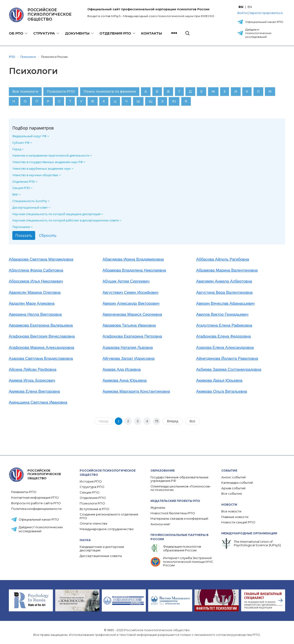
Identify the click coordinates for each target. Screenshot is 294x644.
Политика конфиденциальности (36, 509)
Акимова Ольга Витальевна (222, 391)
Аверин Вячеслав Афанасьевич (225, 303)
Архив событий (233, 488)
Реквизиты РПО (24, 492)
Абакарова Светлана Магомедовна (41, 259)
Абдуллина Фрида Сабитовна (36, 270)
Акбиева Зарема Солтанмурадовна (229, 369)
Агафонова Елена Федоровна (223, 336)
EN (250, 7)
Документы (77, 33)
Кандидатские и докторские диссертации (102, 549)
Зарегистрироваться (266, 13)
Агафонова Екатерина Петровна (132, 336)
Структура (44, 33)
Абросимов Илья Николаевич (36, 281)
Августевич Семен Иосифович (130, 292)
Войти (242, 13)
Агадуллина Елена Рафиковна (224, 325)
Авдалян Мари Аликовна (32, 303)
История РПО (91, 481)
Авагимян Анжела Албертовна (224, 281)
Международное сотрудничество (107, 529)
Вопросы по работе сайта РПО (36, 503)
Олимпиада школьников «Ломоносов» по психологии (181, 488)
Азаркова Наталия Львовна (128, 348)
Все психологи (25, 91)
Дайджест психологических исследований (258, 33)
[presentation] (280, 600)
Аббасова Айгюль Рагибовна (223, 259)
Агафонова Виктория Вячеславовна (42, 336)
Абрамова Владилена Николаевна (134, 270)
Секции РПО (90, 492)
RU (241, 7)
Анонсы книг (160, 524)
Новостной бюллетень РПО (173, 513)
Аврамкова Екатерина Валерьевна (41, 325)
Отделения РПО (115, 33)
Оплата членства (93, 523)
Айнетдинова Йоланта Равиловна (227, 359)
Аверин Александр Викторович (131, 303)
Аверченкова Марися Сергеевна (132, 314)
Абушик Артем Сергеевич (126, 281)
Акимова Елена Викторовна (34, 391)
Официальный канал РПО (264, 22)
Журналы (158, 508)
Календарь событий (237, 483)
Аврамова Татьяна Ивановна (129, 325)
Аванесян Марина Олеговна (35, 292)
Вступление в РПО (94, 509)
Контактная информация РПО (35, 497)
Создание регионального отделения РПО (109, 516)
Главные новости (235, 517)
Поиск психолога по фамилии (110, 91)
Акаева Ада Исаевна (122, 369)
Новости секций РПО (238, 522)
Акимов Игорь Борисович (32, 380)
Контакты (152, 33)
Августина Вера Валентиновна (224, 292)
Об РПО (16, 33)
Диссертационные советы (101, 556)
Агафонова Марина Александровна (42, 348)
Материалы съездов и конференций (179, 519)
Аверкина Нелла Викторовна (35, 314)
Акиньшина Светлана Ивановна (38, 402)
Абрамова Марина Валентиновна (227, 270)
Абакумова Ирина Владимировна (133, 259)
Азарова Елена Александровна (225, 348)
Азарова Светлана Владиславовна (41, 359)
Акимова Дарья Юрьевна (219, 380)
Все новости (231, 511)
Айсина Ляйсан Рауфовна (33, 369)
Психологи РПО (61, 91)
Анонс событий (234, 477)
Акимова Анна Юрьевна (125, 380)
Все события (232, 494)
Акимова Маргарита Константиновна (136, 391)
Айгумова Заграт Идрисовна (129, 359)
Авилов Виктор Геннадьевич (222, 314)
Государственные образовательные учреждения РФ (179, 479)
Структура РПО (92, 487)
